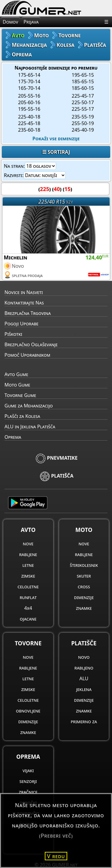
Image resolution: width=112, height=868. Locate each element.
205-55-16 (29, 96)
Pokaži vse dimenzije (56, 138)
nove (28, 544)
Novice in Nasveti (24, 292)
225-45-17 (83, 96)
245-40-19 (83, 130)
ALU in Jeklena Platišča (30, 427)
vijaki (28, 770)
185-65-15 (83, 81)
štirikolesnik (84, 565)
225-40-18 (29, 117)
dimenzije (84, 597)
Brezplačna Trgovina (28, 313)
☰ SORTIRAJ (56, 152)
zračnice (28, 792)
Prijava (31, 22)
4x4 (28, 608)
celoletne (28, 587)
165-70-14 (29, 88)
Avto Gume (16, 374)
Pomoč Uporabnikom (27, 355)
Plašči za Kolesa (22, 416)
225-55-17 (83, 109)
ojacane (28, 619)
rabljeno (84, 668)
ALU (84, 678)
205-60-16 (29, 102)
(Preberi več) (56, 835)
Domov (10, 22)
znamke (84, 608)
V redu (56, 856)
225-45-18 (29, 123)
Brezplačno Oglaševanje (31, 344)
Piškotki (13, 334)
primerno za (84, 721)
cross (84, 587)
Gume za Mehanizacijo (29, 406)
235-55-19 (83, 117)
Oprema (13, 437)
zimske (28, 576)
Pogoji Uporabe (22, 324)
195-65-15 (83, 75)
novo (84, 657)
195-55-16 (29, 109)
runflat (28, 597)
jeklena (84, 689)
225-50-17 (83, 102)
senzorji (28, 781)
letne (28, 565)
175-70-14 (29, 81)
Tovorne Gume (20, 395)
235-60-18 (29, 130)
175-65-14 (29, 75)
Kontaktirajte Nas (24, 303)
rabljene (28, 554)
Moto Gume (17, 385)
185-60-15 (83, 88)
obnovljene (28, 711)
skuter (84, 576)
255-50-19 (83, 123)
